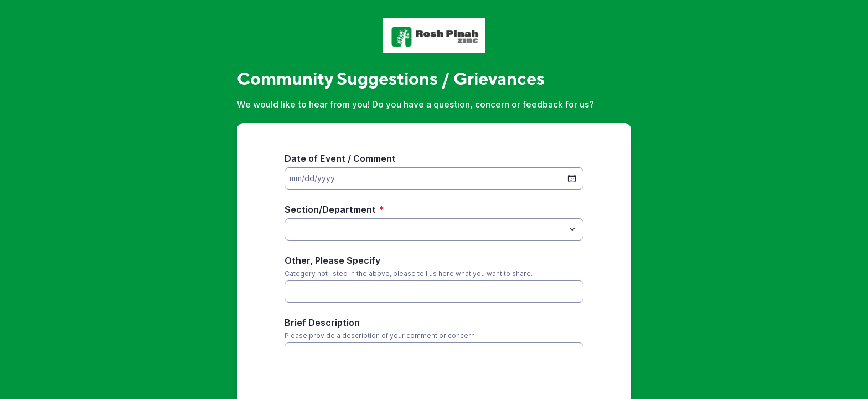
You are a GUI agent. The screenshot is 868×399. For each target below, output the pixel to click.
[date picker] (572, 178)
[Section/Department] (425, 229)
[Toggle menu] (572, 229)
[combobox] (434, 229)
